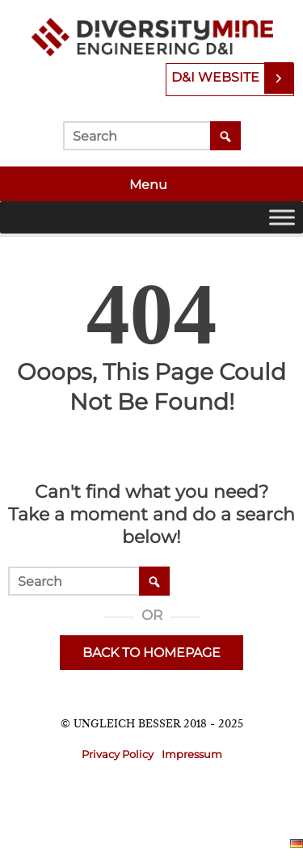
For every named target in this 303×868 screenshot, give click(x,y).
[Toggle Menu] (282, 217)
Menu (150, 185)
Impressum (192, 754)
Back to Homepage (151, 653)
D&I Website (215, 77)
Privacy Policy (118, 754)
